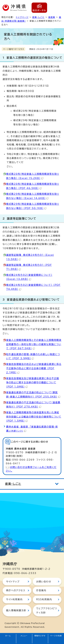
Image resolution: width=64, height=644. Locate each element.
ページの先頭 (56, 636)
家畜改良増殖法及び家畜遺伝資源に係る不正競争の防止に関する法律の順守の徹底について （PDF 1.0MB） (33, 383)
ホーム (8, 636)
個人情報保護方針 (16, 610)
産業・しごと (38, 17)
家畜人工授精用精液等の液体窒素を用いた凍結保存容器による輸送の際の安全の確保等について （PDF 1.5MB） (34, 417)
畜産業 (52, 17)
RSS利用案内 (44, 599)
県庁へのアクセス (16, 590)
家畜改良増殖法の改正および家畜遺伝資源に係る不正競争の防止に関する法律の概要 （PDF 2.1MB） (34, 368)
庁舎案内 (41, 590)
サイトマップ (13, 582)
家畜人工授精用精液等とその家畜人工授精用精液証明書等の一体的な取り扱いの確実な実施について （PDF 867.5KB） (34, 344)
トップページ (22, 17)
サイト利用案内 (14, 599)
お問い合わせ (44, 582)
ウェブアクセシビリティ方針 (47, 610)
